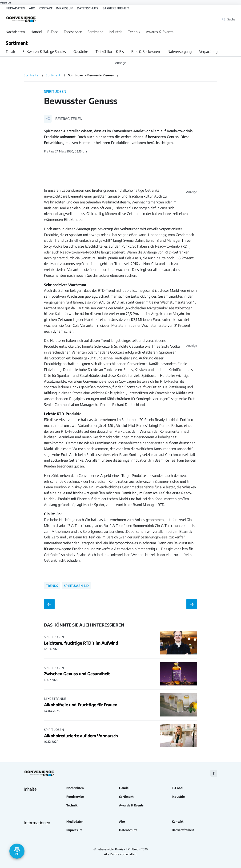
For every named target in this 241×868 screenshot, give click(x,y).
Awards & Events (160, 32)
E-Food (53, 32)
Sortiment (95, 32)
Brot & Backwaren (146, 51)
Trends (52, 586)
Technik (134, 32)
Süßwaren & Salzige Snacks (44, 51)
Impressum (65, 8)
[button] (63, 119)
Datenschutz (88, 8)
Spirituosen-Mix (77, 586)
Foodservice (73, 32)
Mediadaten (15, 8)
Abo (32, 8)
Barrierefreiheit (116, 8)
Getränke (81, 51)
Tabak (10, 51)
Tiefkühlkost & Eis (110, 51)
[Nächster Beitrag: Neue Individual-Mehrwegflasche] (192, 604)
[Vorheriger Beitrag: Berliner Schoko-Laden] (49, 604)
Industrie (116, 32)
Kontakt (46, 8)
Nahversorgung (180, 51)
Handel (36, 32)
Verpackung (208, 51)
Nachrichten (15, 32)
